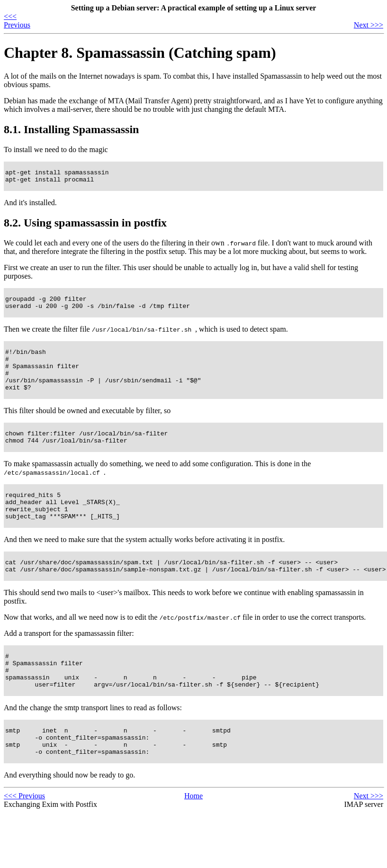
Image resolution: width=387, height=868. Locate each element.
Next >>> (369, 25)
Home (193, 834)
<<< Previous (17, 21)
